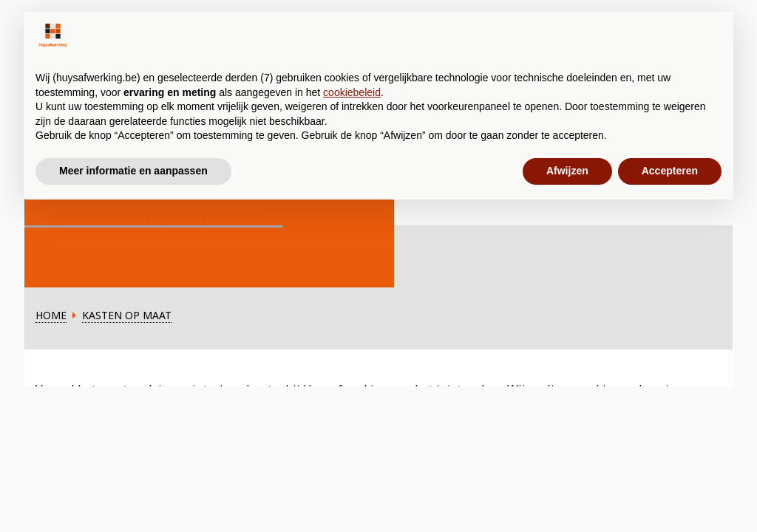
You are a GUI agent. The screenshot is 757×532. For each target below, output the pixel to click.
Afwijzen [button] (567, 171)
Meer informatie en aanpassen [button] (133, 171)
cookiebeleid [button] (352, 92)
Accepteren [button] (670, 171)
